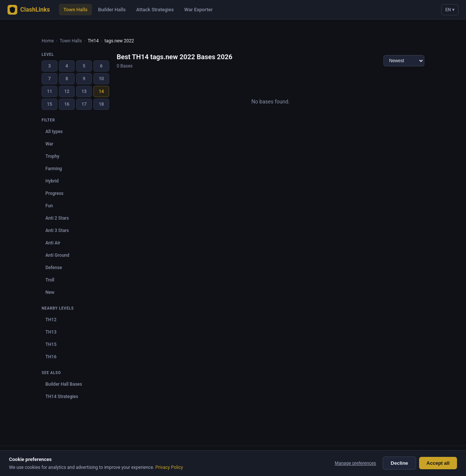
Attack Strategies (155, 10)
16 (67, 104)
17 (84, 104)
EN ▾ (450, 10)
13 (84, 91)
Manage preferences (355, 463)
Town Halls (75, 10)
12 (67, 91)
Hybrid (52, 181)
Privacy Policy (169, 467)
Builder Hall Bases (64, 384)
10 (101, 79)
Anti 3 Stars (57, 231)
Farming (54, 169)
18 (101, 104)
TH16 (51, 357)
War (49, 144)
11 (50, 91)
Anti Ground (57, 255)
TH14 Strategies (62, 397)
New (50, 292)
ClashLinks (29, 10)
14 (101, 91)
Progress (54, 193)
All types (54, 132)
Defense (54, 268)
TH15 (51, 344)
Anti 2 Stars (57, 218)
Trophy (52, 156)
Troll (50, 280)
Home (48, 41)
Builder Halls (112, 10)
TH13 (51, 332)
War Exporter (198, 10)
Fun (49, 206)
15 (50, 104)
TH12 (51, 320)
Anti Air (53, 243)
